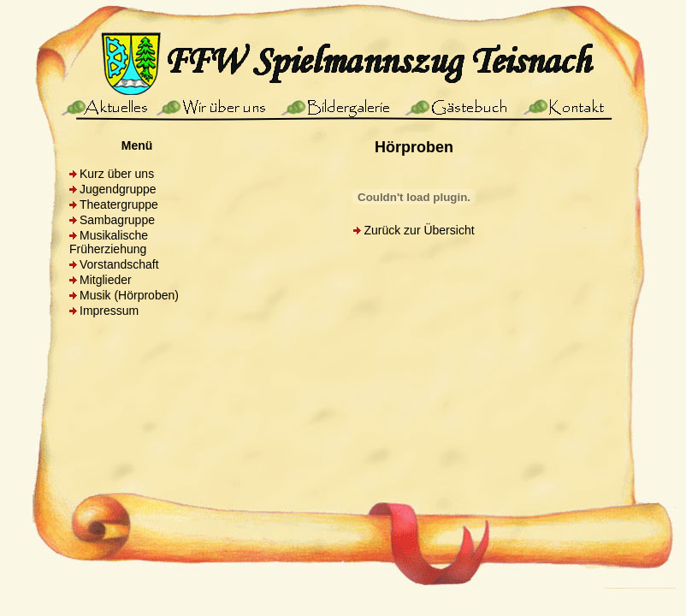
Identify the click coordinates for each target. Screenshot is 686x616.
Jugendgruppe (118, 189)
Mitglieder (106, 280)
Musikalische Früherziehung (109, 242)
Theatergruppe (119, 204)
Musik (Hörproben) (129, 295)
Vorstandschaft (119, 264)
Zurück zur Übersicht (419, 230)
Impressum (109, 311)
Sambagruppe (117, 220)
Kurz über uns (117, 174)
